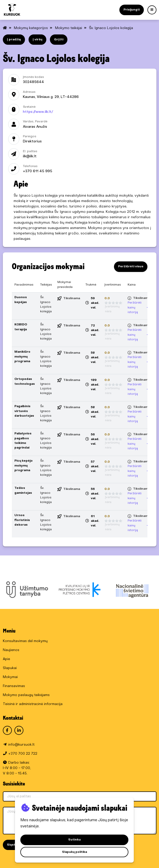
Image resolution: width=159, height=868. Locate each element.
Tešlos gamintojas (23, 490)
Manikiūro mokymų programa (22, 357)
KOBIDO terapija (21, 327)
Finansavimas (14, 686)
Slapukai (10, 668)
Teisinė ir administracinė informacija (33, 704)
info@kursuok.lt (21, 745)
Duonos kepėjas (21, 300)
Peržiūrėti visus (131, 266)
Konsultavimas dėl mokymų (25, 641)
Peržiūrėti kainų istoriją (139, 307)
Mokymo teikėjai (69, 28)
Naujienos (11, 650)
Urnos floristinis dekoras (22, 520)
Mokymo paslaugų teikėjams (26, 695)
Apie (6, 659)
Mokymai (10, 677)
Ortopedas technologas (25, 381)
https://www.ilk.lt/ (38, 112)
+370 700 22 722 (23, 754)
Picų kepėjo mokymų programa (24, 465)
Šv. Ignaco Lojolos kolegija (111, 28)
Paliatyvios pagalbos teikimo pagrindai (23, 441)
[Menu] (152, 10)
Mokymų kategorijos (31, 28)
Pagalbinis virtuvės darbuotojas (24, 411)
